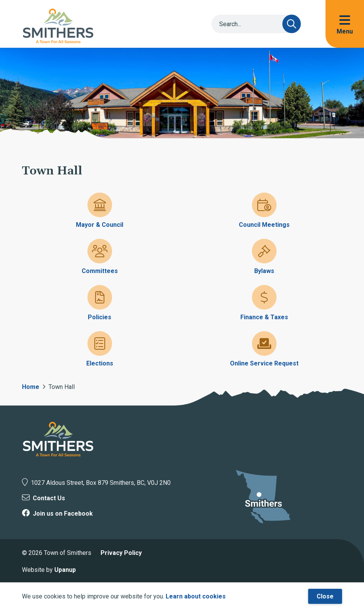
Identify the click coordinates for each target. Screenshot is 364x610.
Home (31, 387)
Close (325, 596)
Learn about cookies (196, 596)
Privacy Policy (121, 553)
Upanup (65, 570)
